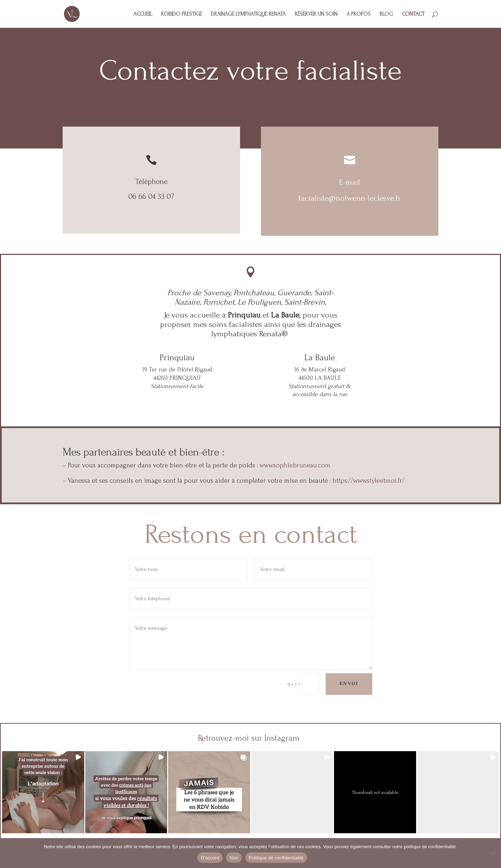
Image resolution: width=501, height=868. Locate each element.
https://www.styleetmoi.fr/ (369, 481)
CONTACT (413, 14)
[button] (43, 792)
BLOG (386, 14)
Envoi (349, 684)
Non (234, 858)
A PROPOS (359, 14)
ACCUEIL (143, 14)
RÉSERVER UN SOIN (316, 14)
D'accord (210, 858)
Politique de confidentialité (276, 858)
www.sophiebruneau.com (295, 465)
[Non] (492, 853)
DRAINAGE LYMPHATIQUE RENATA (248, 14)
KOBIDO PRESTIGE (181, 14)
